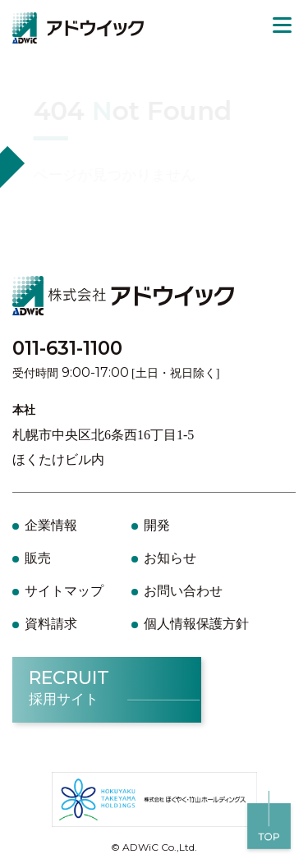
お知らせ (170, 558)
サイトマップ (64, 591)
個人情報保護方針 (196, 624)
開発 (157, 525)
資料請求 (51, 624)
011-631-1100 (67, 348)
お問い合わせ (183, 591)
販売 (38, 558)
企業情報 (51, 525)
